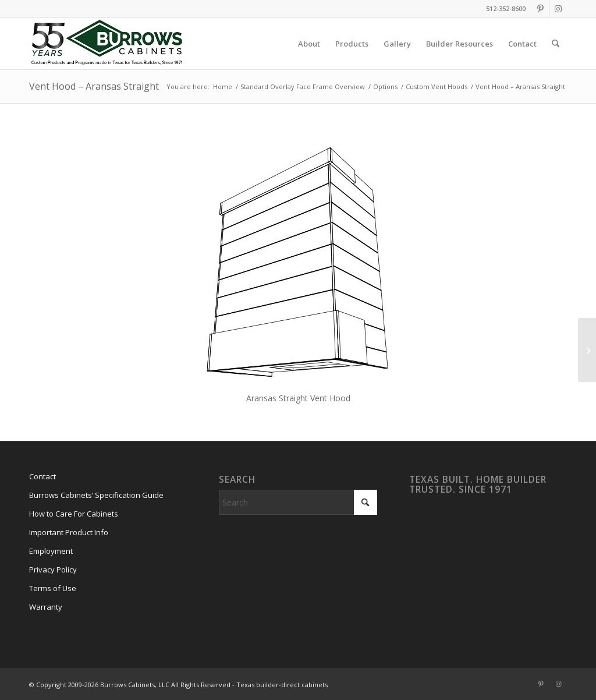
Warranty (46, 607)
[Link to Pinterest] (540, 9)
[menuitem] (309, 44)
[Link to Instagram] (558, 9)
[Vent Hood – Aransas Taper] (587, 350)
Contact (42, 476)
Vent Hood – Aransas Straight (94, 86)
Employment (51, 551)
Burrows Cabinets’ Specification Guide (96, 495)
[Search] (556, 44)
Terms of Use (53, 588)
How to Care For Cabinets (74, 514)
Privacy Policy (53, 570)
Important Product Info (69, 532)
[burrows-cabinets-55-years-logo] (107, 44)
